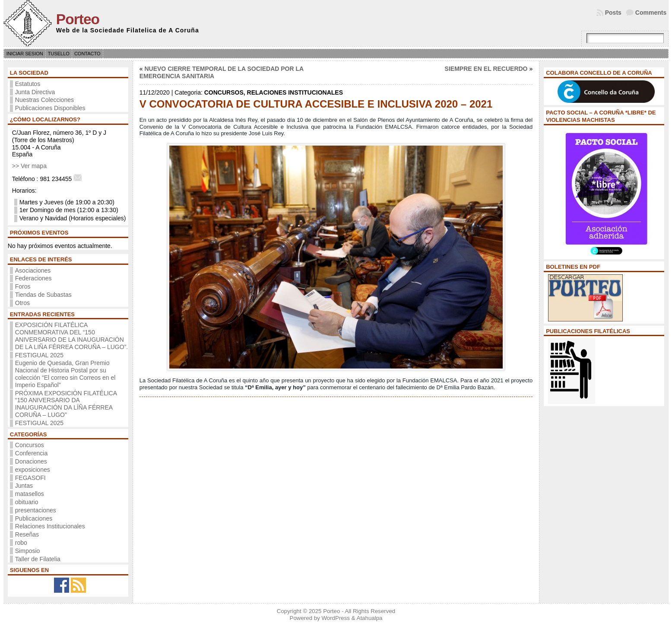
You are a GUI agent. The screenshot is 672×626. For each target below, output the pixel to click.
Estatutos (28, 84)
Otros (22, 303)
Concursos (30, 445)
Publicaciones (34, 518)
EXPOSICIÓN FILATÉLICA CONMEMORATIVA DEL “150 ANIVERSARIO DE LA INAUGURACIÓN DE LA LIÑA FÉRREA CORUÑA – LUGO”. (71, 336)
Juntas (24, 486)
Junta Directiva (35, 92)
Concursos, (226, 92)
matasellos (30, 494)
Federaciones (33, 278)
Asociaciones (33, 270)
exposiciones (33, 470)
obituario (27, 502)
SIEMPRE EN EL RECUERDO (486, 69)
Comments (651, 13)
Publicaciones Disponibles (50, 108)
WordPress (336, 618)
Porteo (78, 19)
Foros (23, 286)
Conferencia (32, 453)
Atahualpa (370, 618)
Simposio (28, 551)
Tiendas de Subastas (43, 295)
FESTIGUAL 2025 (39, 355)
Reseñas (27, 534)
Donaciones (31, 461)
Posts (613, 13)
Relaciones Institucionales (50, 526)
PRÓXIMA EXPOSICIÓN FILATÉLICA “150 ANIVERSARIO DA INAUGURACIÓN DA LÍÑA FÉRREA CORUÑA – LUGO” (66, 404)
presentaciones (36, 510)
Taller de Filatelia (38, 559)
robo (21, 543)
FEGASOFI (30, 478)
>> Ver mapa (29, 166)
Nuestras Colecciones (44, 100)
